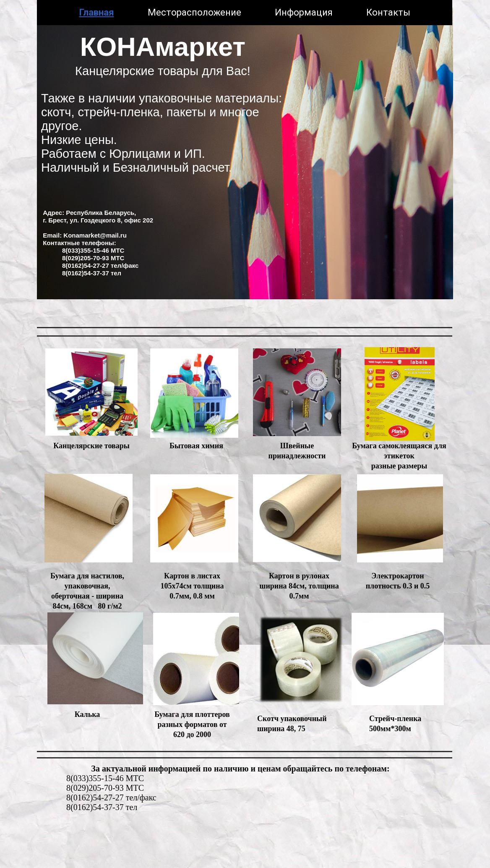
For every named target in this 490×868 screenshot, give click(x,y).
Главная (97, 12)
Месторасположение (194, 12)
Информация (304, 12)
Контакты (388, 12)
